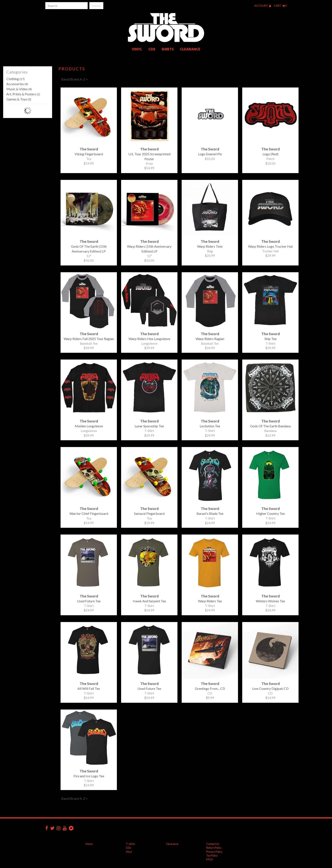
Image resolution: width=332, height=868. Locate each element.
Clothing (15, 79)
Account (263, 6)
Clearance (190, 49)
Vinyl (137, 49)
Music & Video (19, 89)
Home (89, 844)
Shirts (168, 49)
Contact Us (213, 844)
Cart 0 (280, 6)
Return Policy (214, 848)
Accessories (17, 84)
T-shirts (130, 844)
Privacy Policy (214, 852)
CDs (152, 49)
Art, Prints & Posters (23, 94)
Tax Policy (212, 856)
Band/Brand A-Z (74, 79)
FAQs (210, 859)
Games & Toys (19, 99)
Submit (96, 6)
